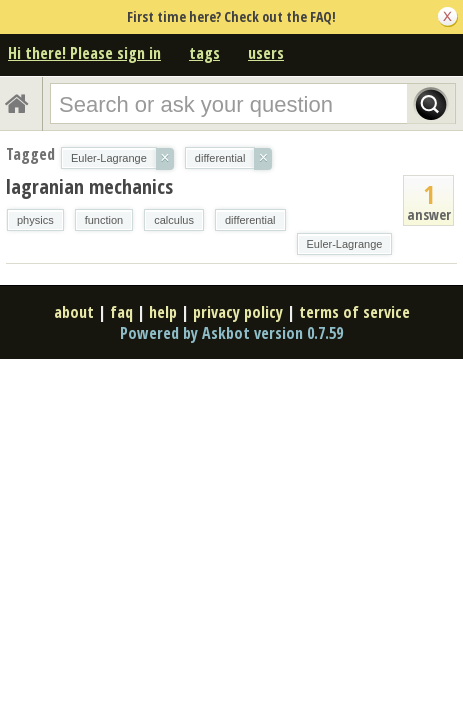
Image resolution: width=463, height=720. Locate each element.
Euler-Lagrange (345, 244)
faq (121, 312)
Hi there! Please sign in (84, 53)
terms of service (354, 312)
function (104, 220)
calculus (174, 220)
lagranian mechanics (89, 186)
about (74, 312)
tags (204, 53)
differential (250, 220)
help (163, 312)
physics (35, 220)
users (266, 53)
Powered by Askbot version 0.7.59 (231, 333)
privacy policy (238, 312)
